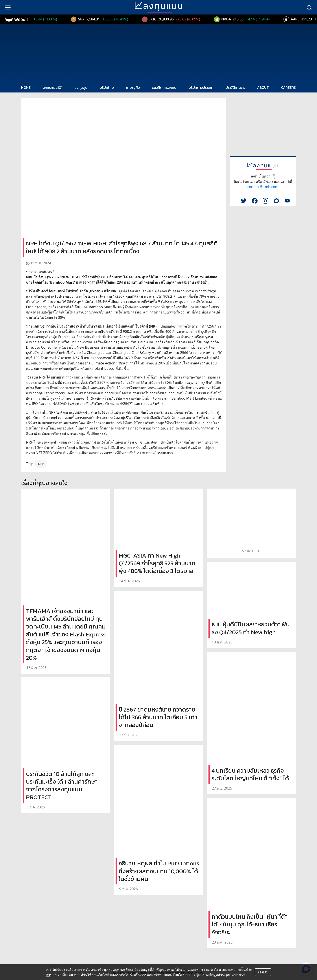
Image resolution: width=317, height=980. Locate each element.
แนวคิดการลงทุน (164, 87)
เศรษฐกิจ (133, 87)
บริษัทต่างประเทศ (201, 87)
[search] (309, 7)
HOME (26, 87)
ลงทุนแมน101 (53, 87)
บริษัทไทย (107, 87)
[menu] (8, 7)
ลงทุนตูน (81, 87)
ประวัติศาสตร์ (235, 87)
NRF (41, 464)
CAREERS (288, 87)
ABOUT (263, 87)
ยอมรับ (263, 972)
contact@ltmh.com (263, 187)
